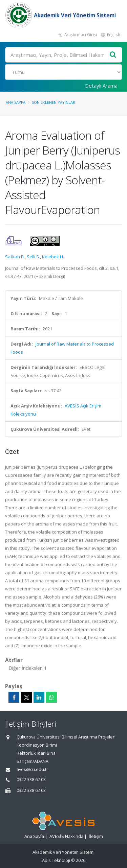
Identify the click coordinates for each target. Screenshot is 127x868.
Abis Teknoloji (56, 860)
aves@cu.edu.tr (32, 769)
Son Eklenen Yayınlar (54, 102)
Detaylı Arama (101, 86)
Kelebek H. (53, 257)
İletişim (96, 836)
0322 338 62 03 (31, 780)
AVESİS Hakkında (66, 836)
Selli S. (33, 257)
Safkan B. (15, 257)
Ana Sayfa (16, 102)
